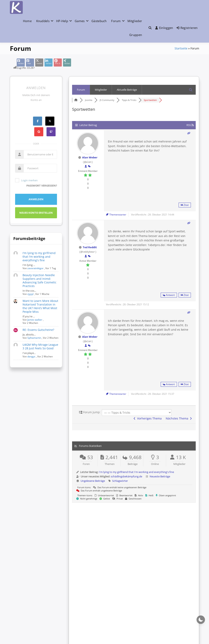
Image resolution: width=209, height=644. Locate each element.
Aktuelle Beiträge (127, 90)
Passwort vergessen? (42, 186)
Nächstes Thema (179, 418)
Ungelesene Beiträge (93, 481)
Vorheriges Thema (148, 418)
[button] (150, 28)
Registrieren (187, 28)
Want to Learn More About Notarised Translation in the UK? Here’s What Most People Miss (40, 306)
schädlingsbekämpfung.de (126, 476)
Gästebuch (99, 21)
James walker (35, 320)
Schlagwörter (120, 481)
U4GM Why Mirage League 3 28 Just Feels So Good (40, 346)
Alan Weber (90, 157)
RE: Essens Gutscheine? (38, 330)
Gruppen (136, 35)
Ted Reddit (90, 247)
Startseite (181, 48)
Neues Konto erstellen (36, 213)
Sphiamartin (34, 338)
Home (27, 21)
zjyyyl (30, 294)
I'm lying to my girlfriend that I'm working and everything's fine (39, 257)
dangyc (31, 356)
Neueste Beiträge (160, 476)
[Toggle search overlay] (150, 28)
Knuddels (43, 21)
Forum (116, 21)
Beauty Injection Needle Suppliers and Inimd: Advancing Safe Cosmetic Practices (39, 280)
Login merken (26, 180)
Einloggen (164, 28)
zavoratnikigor (35, 268)
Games (80, 21)
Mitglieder (135, 21)
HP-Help (62, 21)
